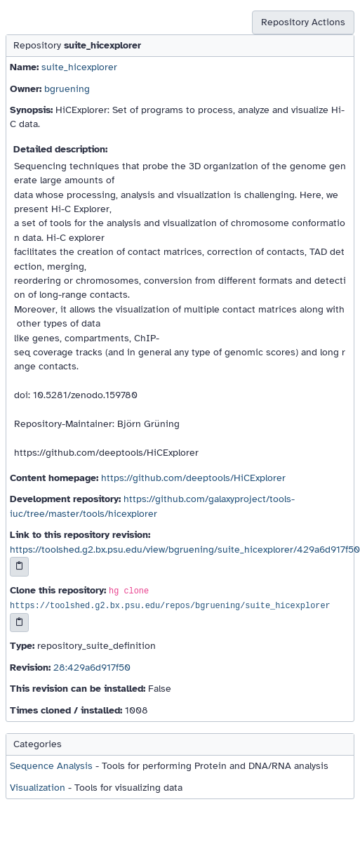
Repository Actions (303, 22)
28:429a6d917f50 (92, 668)
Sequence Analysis (51, 766)
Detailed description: (60, 149)
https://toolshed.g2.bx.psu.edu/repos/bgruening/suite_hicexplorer (170, 606)
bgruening (67, 89)
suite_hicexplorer (79, 67)
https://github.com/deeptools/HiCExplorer (193, 478)
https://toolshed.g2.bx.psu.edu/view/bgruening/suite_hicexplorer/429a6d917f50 (185, 550)
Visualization (38, 788)
